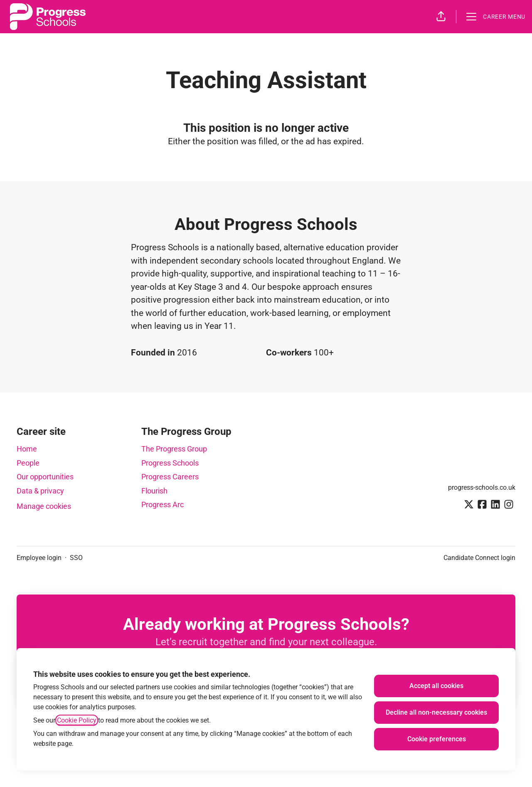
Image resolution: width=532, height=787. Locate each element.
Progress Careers (170, 477)
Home (27, 449)
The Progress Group (174, 449)
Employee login (39, 558)
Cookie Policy (77, 720)
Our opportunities (45, 477)
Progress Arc (163, 505)
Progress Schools (170, 463)
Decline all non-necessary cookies (436, 712)
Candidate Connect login (479, 558)
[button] (441, 17)
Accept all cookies (436, 686)
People (28, 463)
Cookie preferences (437, 739)
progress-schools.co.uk (482, 487)
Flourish (154, 491)
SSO (76, 558)
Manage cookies (44, 506)
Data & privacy (40, 491)
